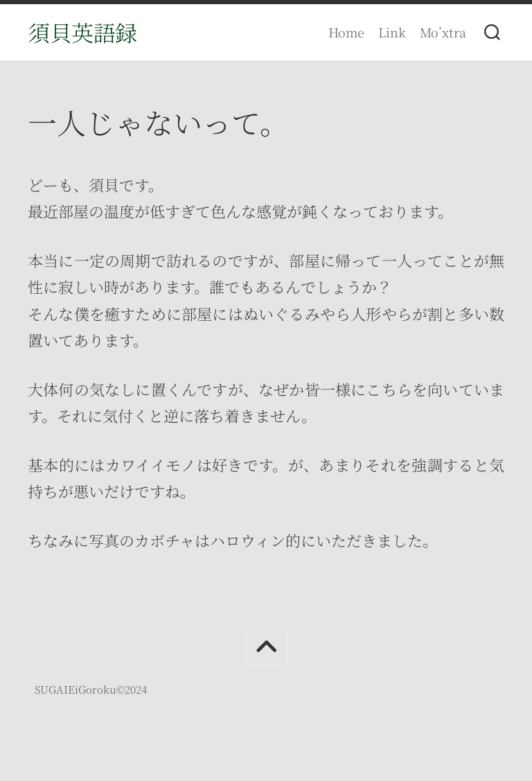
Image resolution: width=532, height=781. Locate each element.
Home (346, 32)
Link (392, 32)
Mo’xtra (443, 32)
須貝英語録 (82, 32)
